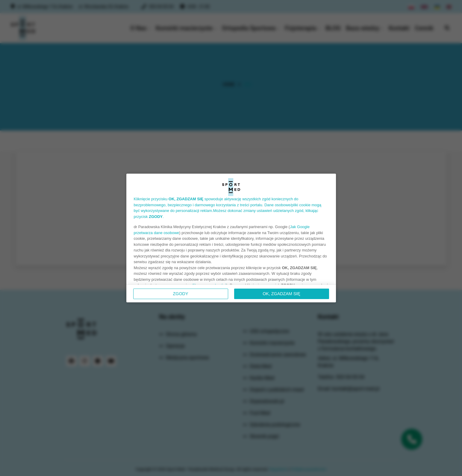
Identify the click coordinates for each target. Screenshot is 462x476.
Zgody (181, 294)
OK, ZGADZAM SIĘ (281, 294)
